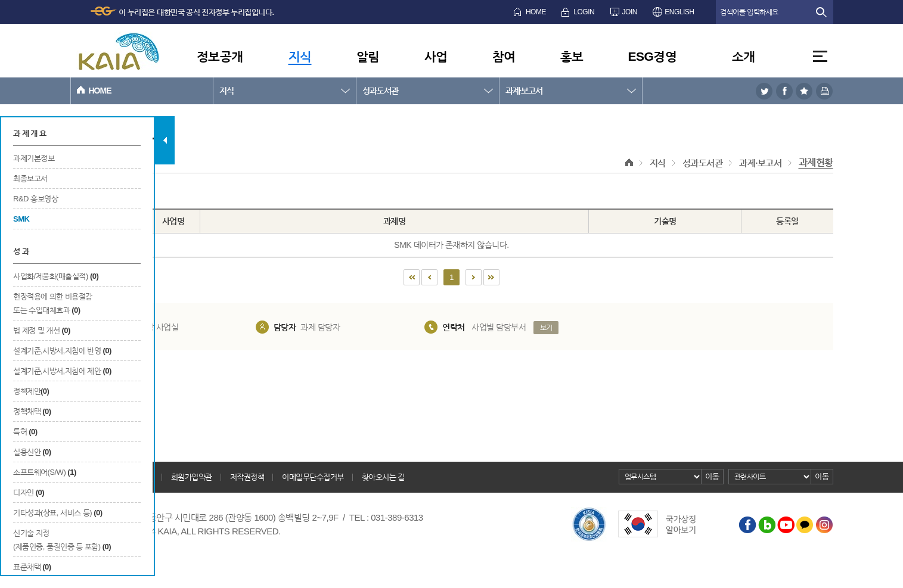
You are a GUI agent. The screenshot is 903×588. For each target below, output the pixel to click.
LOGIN (584, 12)
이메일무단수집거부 (313, 477)
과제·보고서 (524, 91)
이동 (712, 476)
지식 (300, 56)
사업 (436, 56)
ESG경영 (653, 56)
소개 (744, 56)
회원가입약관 (192, 477)
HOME (536, 12)
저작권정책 (247, 477)
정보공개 (220, 56)
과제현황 (816, 162)
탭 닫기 (165, 140)
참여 (504, 56)
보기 (546, 328)
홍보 (572, 56)
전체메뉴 (820, 56)
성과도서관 (380, 91)
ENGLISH (679, 12)
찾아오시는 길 (383, 477)
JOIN (630, 12)
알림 (368, 56)
